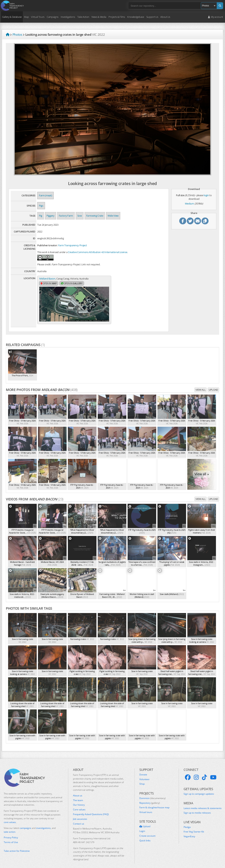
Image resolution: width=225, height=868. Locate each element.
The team (78, 796)
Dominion (152, 794)
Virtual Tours (38, 17)
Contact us (79, 819)
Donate (143, 770)
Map (26, 17)
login (206, 195)
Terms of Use (11, 838)
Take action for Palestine (17, 846)
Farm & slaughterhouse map (154, 803)
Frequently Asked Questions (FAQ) (91, 810)
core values (10, 817)
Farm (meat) (45, 195)
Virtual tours (146, 808)
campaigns (25, 823)
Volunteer (144, 775)
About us (78, 791)
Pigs (41, 206)
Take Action (83, 17)
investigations (43, 823)
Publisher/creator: (47, 245)
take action (10, 827)
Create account (147, 831)
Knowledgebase (136, 17)
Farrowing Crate (95, 216)
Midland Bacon (47, 279)
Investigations (68, 17)
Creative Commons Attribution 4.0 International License (97, 252)
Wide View (113, 216)
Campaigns (53, 17)
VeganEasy (189, 832)
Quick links (145, 836)
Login (142, 827)
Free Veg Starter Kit (194, 827)
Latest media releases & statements (203, 804)
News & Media (99, 17)
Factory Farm (66, 216)
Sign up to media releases (197, 808)
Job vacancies (80, 814)
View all (201, 385)
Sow (80, 216)
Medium (189, 204)
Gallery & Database (12, 17)
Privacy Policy (11, 833)
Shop (142, 779)
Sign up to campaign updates (199, 789)
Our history (79, 800)
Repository (150, 798)
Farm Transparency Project (73, 245)
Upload (213, 385)
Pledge (187, 822)
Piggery (50, 216)
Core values (79, 805)
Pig (41, 216)
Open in (49, 284)
